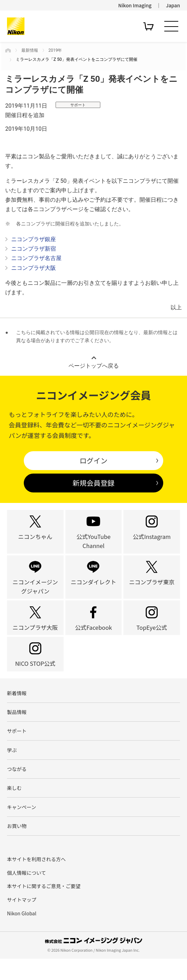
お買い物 (17, 847)
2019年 (55, 50)
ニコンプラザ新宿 (34, 249)
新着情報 (17, 710)
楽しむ (14, 808)
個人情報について (27, 894)
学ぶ (12, 769)
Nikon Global (22, 934)
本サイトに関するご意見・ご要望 (44, 907)
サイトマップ (22, 921)
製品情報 (17, 730)
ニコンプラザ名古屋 (36, 258)
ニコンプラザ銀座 (34, 239)
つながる (17, 788)
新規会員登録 (94, 483)
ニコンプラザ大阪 (34, 268)
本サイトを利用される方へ (36, 880)
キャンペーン (21, 827)
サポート (17, 749)
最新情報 (30, 50)
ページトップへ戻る (94, 366)
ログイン (94, 460)
